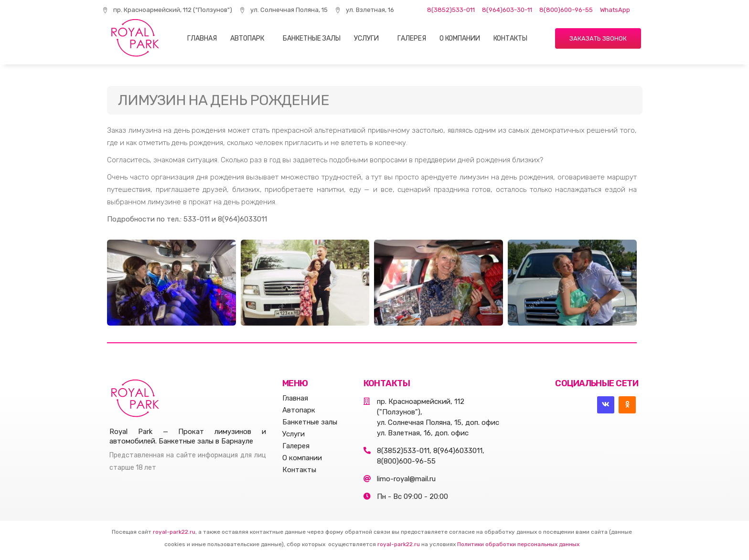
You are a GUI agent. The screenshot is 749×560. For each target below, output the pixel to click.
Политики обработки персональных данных (518, 544)
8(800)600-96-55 (566, 10)
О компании (460, 38)
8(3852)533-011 (451, 10)
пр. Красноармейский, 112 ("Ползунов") (167, 10)
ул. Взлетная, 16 (364, 10)
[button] (598, 38)
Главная (202, 38)
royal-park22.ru (174, 532)
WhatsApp (615, 10)
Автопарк (247, 38)
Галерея (412, 38)
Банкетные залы (312, 38)
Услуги (366, 38)
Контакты (510, 38)
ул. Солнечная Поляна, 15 (284, 10)
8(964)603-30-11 (507, 10)
